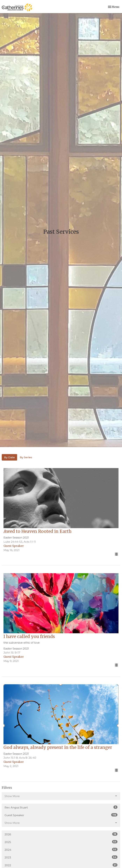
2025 (61, 842)
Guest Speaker (61, 815)
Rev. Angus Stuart (61, 807)
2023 (61, 857)
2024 (61, 850)
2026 (61, 834)
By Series (26, 457)
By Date (9, 457)
